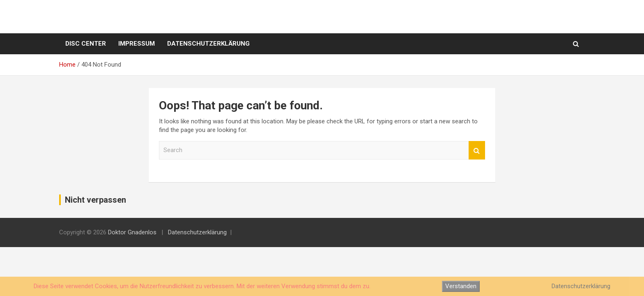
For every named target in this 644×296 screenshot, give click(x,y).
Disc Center (86, 44)
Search (477, 150)
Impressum (137, 44)
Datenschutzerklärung (208, 44)
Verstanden (461, 286)
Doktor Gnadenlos (132, 232)
